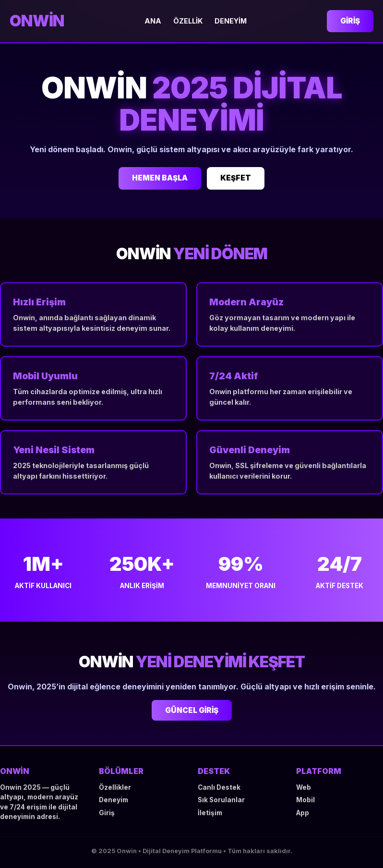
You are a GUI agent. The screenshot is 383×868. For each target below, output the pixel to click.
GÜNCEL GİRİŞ (192, 710)
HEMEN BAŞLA (160, 178)
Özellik (188, 21)
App (303, 813)
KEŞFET (236, 178)
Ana (153, 21)
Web (304, 787)
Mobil (305, 800)
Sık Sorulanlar (221, 800)
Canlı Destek (219, 787)
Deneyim (231, 21)
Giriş (350, 21)
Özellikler (115, 787)
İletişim (210, 813)
